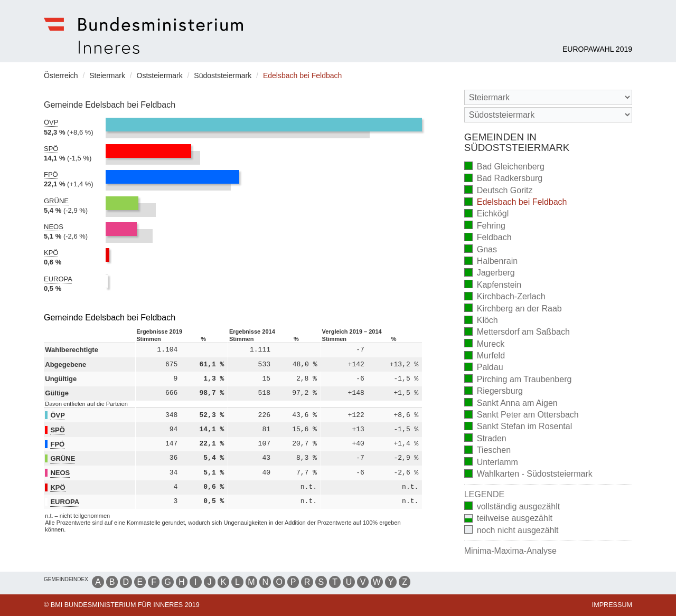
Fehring (485, 226)
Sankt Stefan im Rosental (518, 427)
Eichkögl (486, 215)
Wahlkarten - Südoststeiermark (528, 475)
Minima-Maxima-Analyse (510, 551)
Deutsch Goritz (499, 191)
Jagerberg (490, 274)
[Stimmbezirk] (548, 115)
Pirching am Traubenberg (518, 380)
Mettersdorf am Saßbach (517, 333)
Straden (485, 439)
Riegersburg (494, 392)
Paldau (484, 368)
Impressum (612, 605)
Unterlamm (491, 463)
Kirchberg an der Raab (513, 309)
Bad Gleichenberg (504, 167)
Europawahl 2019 (597, 49)
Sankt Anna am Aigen (511, 404)
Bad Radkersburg (504, 179)
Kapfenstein (493, 285)
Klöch (481, 321)
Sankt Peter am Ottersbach (522, 416)
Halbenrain (491, 262)
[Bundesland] (548, 97)
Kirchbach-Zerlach (505, 297)
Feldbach (488, 238)
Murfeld (485, 357)
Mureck (484, 344)
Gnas (481, 250)
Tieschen (487, 451)
